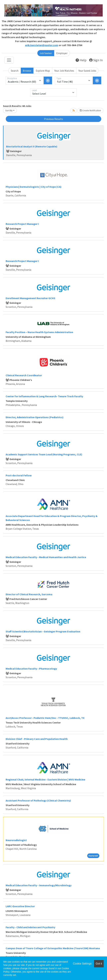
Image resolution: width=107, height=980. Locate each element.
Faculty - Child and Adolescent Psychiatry (30, 927)
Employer (62, 53)
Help (81, 60)
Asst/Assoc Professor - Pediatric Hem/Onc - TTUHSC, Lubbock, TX (45, 718)
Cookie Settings (82, 964)
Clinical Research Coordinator (24, 375)
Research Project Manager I (22, 224)
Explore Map (43, 71)
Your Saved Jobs (87, 71)
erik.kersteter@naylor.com (42, 45)
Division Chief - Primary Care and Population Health (37, 739)
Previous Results (53, 119)
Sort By (9, 110)
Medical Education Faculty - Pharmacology (31, 669)
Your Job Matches (64, 71)
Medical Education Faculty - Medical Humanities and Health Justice (46, 557)
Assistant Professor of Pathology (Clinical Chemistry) (38, 800)
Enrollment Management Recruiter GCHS (30, 298)
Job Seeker (46, 53)
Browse (27, 71)
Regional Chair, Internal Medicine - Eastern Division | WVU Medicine (45, 779)
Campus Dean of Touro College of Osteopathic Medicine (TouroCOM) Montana (53, 948)
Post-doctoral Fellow (19, 475)
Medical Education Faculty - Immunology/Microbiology (39, 885)
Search (15, 71)
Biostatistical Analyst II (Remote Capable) (32, 146)
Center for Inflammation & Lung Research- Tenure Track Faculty (44, 396)
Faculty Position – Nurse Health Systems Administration (39, 332)
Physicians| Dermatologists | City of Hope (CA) (34, 187)
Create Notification (90, 110)
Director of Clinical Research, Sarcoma (29, 594)
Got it (99, 964)
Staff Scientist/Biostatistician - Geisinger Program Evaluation (43, 631)
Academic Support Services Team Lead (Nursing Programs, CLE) (44, 454)
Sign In (96, 60)
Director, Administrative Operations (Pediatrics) (35, 417)
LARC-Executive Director (20, 906)
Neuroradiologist (16, 840)
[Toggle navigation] (9, 60)
